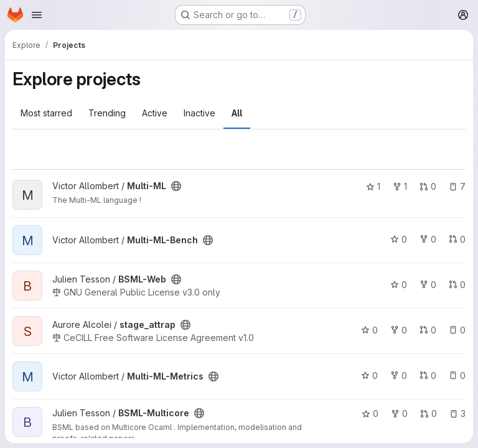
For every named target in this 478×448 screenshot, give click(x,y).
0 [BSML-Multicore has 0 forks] (399, 413)
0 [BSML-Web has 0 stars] (399, 285)
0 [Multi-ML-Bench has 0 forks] (428, 239)
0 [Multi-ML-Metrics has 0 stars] (369, 376)
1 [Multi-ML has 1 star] (373, 186)
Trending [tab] (107, 113)
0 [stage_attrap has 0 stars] (369, 330)
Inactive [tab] (199, 113)
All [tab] (237, 113)
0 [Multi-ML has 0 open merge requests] (428, 186)
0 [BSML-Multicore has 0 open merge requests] (429, 413)
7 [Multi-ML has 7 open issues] (457, 186)
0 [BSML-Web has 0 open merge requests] (457, 285)
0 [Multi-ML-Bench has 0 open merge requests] (457, 239)
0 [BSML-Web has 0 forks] (428, 285)
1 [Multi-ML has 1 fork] (400, 186)
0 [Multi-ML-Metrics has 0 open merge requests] (428, 376)
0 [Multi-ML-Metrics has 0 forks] (399, 376)
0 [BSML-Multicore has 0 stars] (370, 413)
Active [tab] (155, 113)
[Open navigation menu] (37, 15)
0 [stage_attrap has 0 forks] (399, 330)
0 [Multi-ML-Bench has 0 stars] (399, 239)
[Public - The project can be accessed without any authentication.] (176, 186)
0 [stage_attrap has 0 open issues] (457, 330)
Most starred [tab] (46, 113)
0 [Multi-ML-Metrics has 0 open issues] (457, 376)
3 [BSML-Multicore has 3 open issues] (457, 413)
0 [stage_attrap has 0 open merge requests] (428, 330)
